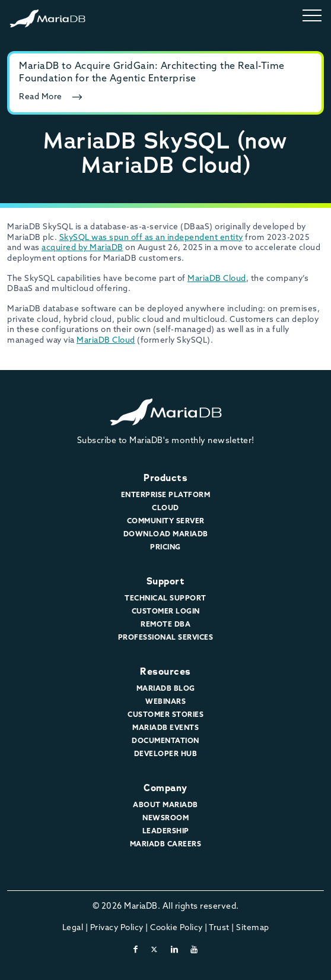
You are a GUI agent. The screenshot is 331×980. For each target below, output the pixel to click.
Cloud (165, 508)
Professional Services (166, 638)
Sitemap (253, 928)
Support (166, 581)
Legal (73, 928)
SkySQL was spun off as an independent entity (151, 238)
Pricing (165, 548)
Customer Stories (165, 715)
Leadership (166, 832)
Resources (165, 671)
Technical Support (165, 599)
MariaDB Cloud (217, 279)
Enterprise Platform (166, 495)
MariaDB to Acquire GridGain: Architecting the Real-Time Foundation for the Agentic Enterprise (152, 73)
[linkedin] (175, 950)
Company (165, 788)
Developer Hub (166, 754)
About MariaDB (165, 805)
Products (165, 478)
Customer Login (166, 612)
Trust (219, 928)
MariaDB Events (165, 728)
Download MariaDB (166, 535)
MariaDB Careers (166, 845)
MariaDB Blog (166, 689)
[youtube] (194, 950)
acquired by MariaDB (82, 248)
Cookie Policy (176, 928)
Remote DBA (165, 625)
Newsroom (165, 818)
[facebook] (136, 950)
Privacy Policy (117, 928)
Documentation (165, 741)
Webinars (165, 702)
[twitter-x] (155, 950)
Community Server (166, 521)
